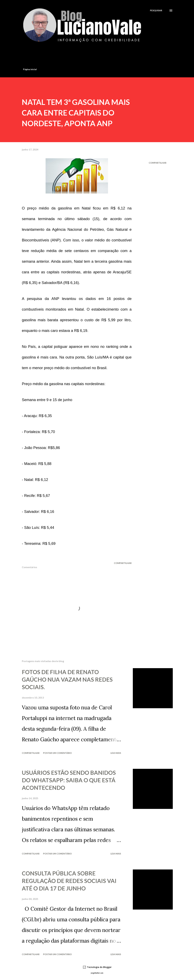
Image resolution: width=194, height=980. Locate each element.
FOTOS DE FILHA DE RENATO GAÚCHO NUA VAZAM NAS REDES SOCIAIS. (67, 679)
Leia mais (116, 753)
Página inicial (30, 69)
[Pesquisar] (156, 10)
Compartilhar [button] (158, 163)
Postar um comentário (57, 753)
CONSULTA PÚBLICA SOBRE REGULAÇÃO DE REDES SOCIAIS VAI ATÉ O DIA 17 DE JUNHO (69, 881)
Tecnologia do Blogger (97, 967)
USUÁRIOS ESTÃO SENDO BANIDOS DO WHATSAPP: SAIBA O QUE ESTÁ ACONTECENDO (69, 780)
